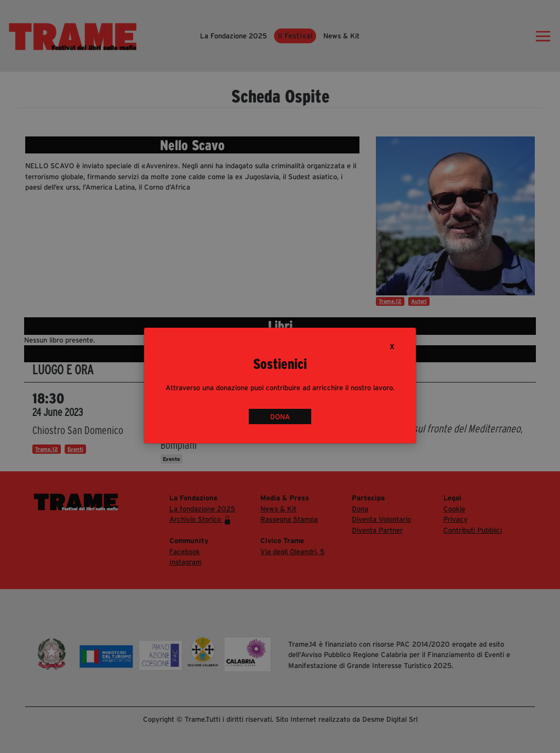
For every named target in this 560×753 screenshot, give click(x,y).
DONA (280, 416)
